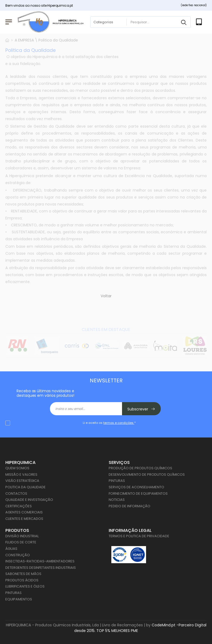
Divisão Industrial (22, 536)
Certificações (19, 506)
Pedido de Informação (129, 506)
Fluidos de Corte (21, 542)
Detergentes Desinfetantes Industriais (41, 568)
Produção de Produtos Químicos (140, 468)
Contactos (16, 494)
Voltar (106, 296)
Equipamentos (19, 599)
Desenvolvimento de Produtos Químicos (147, 475)
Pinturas (117, 481)
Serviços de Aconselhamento (136, 487)
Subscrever (141, 409)
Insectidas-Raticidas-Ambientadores (40, 561)
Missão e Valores (21, 475)
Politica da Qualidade (25, 487)
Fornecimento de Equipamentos (138, 494)
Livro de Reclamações (122, 625)
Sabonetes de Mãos (23, 574)
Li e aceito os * (109, 423)
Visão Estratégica (22, 481)
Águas (11, 549)
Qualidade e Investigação (29, 500)
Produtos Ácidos (22, 580)
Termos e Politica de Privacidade (139, 536)
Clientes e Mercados (24, 519)
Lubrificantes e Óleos (25, 586)
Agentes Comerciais (24, 512)
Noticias (117, 500)
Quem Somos (17, 468)
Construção (18, 555)
